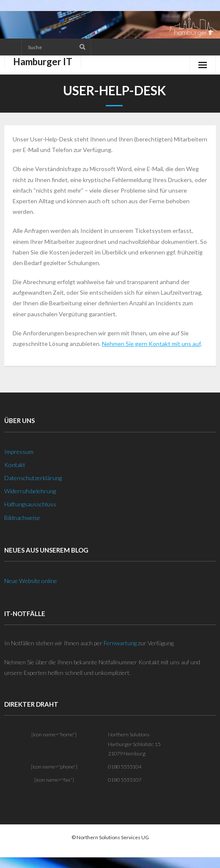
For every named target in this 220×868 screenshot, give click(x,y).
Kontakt (15, 465)
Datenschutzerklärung (33, 478)
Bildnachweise (22, 518)
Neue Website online (31, 581)
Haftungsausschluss (30, 504)
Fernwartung (120, 643)
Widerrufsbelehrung (30, 491)
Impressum (19, 452)
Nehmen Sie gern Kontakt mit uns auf (151, 344)
